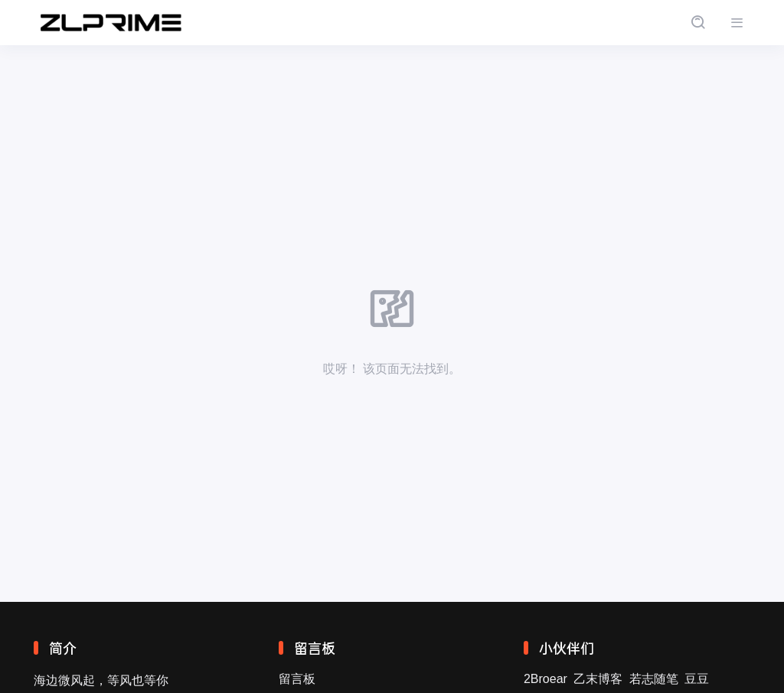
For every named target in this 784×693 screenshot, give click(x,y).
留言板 (297, 679)
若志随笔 (654, 679)
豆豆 (697, 679)
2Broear (546, 679)
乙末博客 (598, 679)
